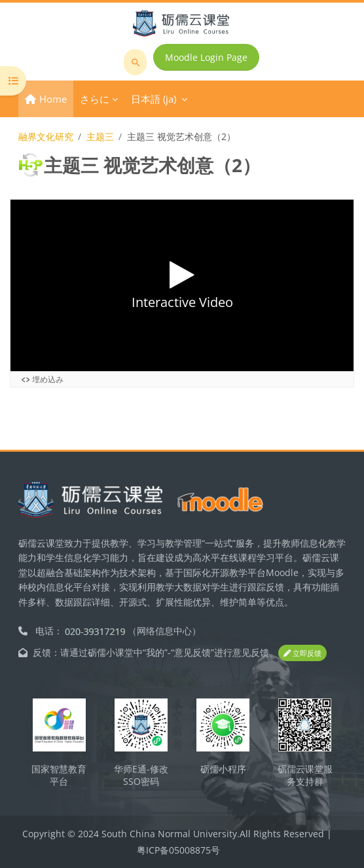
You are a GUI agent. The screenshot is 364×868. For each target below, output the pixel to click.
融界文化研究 (46, 136)
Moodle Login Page (206, 57)
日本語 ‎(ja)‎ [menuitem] (154, 99)
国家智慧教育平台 (59, 775)
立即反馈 (302, 653)
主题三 (100, 136)
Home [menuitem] (53, 99)
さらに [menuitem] (95, 99)
